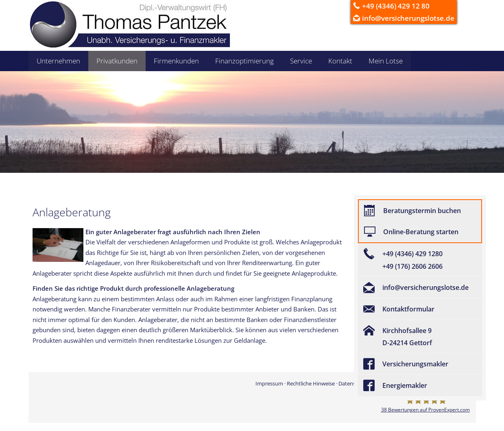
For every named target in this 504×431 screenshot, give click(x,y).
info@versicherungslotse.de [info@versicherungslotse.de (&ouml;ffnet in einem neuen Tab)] (408, 18)
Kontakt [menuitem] (340, 61)
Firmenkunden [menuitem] (176, 61)
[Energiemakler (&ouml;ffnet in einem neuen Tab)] (420, 385)
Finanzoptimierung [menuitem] (244, 61)
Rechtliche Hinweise (311, 383)
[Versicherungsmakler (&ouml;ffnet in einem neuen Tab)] (420, 364)
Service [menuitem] (301, 61)
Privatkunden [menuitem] (117, 61)
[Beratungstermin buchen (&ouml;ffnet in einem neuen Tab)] (420, 211)
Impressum (269, 383)
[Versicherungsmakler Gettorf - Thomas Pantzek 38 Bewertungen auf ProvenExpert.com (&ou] (425, 405)
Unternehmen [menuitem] (58, 61)
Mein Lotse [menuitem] (386, 61)
